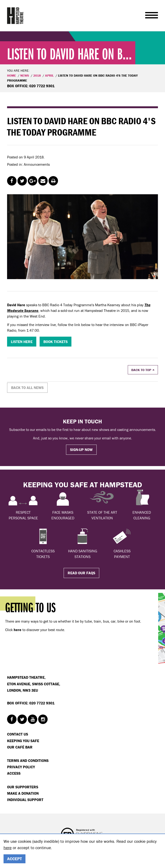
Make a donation (23, 793)
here (8, 848)
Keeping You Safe (23, 741)
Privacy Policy (21, 767)
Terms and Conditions (28, 761)
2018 (37, 75)
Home (12, 75)
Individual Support (25, 800)
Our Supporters (23, 787)
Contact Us (18, 734)
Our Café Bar (20, 747)
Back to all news (27, 388)
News (25, 75)
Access (14, 773)
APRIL (49, 75)
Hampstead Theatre (15, 16)
